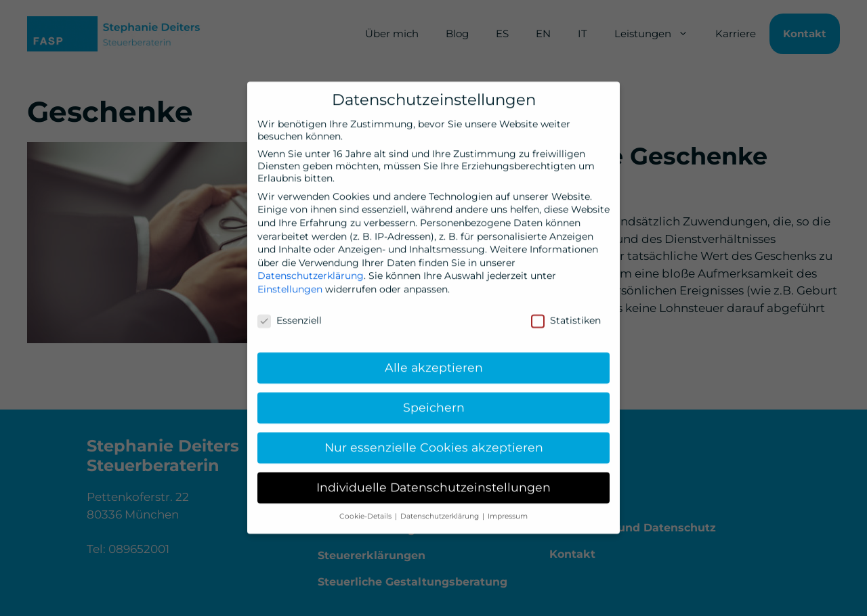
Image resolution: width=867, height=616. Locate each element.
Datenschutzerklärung (311, 267)
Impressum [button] (508, 508)
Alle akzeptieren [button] (434, 359)
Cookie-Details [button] (366, 508)
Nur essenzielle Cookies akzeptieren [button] (434, 439)
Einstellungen (290, 280)
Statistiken (566, 311)
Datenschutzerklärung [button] (441, 508)
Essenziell (290, 311)
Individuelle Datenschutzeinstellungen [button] (433, 479)
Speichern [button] (434, 399)
